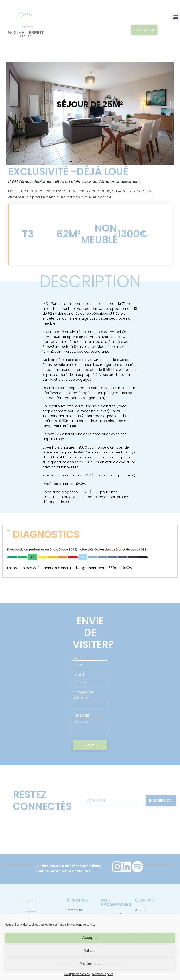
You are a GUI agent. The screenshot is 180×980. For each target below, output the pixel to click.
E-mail (78, 675)
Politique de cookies (77, 974)
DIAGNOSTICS (46, 534)
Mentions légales (103, 974)
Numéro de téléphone (83, 695)
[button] (176, 17)
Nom (77, 657)
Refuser (90, 951)
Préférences (90, 963)
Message (81, 715)
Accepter (90, 938)
